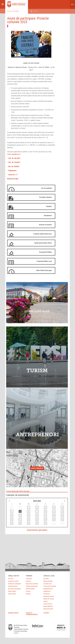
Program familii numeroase (43, 234)
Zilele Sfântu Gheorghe (44, 270)
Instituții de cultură (13, 581)
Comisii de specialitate (50, 586)
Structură (28, 581)
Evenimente (48, 216)
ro (72, 4)
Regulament (12, 171)
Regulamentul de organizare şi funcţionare (48, 591)
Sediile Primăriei (30, 589)
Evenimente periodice (37, 530)
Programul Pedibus (45, 252)
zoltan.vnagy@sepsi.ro (14, 154)
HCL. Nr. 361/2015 (14, 158)
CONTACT (46, 613)
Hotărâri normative (45, 225)
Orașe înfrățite (12, 594)
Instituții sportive (13, 586)
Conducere (29, 579)
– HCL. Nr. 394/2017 (14, 162)
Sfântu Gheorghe (19, 5)
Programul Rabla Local (44, 261)
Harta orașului (37, 468)
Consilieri (46, 579)
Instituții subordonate (32, 586)
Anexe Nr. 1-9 (13, 175)
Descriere (11, 579)
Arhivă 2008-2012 (48, 606)
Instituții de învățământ (14, 584)
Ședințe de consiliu (49, 596)
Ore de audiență (46, 188)
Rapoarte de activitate (32, 584)
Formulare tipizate (46, 197)
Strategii (28, 594)
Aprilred (16, 633)
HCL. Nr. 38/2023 (14, 166)
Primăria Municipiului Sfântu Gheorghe (18, 491)
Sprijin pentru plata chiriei (43, 243)
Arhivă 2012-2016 (48, 609)
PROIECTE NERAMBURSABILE (32, 614)
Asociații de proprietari (14, 589)
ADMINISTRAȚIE (13, 613)
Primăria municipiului (19, 3)
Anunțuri (49, 206)
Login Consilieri (48, 604)
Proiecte (28, 591)
